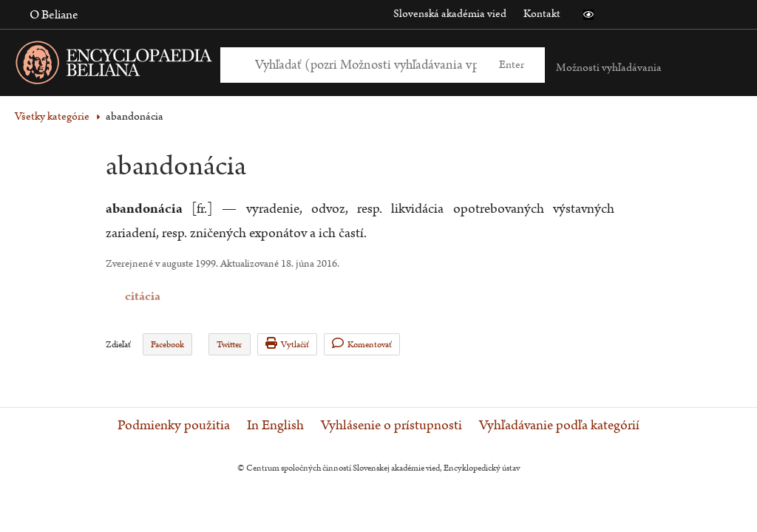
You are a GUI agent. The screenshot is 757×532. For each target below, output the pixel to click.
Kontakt (542, 14)
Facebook (167, 345)
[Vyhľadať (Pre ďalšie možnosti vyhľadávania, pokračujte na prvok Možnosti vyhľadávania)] (366, 65)
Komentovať (362, 344)
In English (275, 426)
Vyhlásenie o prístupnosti (391, 426)
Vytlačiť (287, 344)
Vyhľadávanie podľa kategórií (559, 426)
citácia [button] (115, 297)
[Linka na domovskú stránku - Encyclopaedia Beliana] (137, 65)
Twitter (229, 345)
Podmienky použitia (174, 426)
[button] (588, 15)
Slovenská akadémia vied (450, 14)
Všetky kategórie (52, 116)
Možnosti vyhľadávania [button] (609, 68)
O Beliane (54, 15)
